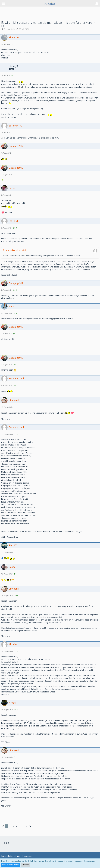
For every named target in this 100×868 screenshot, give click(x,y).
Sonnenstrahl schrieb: (15, 250)
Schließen (25, 865)
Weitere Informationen (11, 865)
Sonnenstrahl (9, 29)
